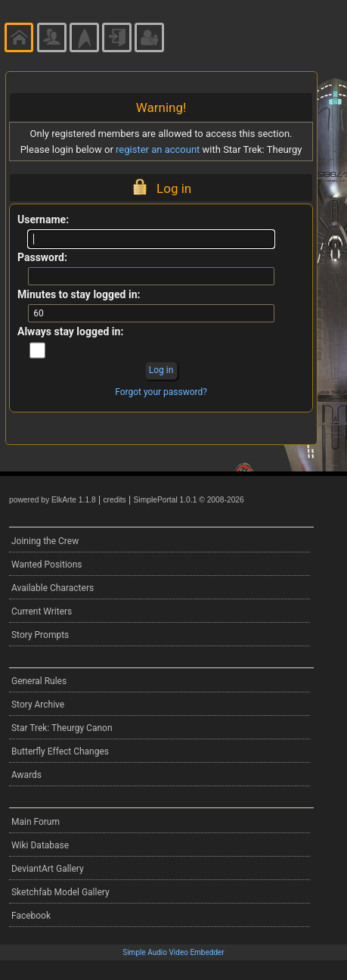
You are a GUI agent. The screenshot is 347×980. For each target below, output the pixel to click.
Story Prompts (40, 635)
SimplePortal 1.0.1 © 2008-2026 (189, 500)
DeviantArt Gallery (48, 869)
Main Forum (36, 822)
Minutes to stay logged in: (79, 294)
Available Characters (53, 588)
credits (114, 500)
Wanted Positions (46, 565)
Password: (42, 257)
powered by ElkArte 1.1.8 (53, 500)
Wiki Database (40, 845)
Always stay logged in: (70, 331)
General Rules (39, 681)
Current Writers (42, 611)
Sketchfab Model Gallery (60, 892)
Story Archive (38, 705)
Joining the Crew (45, 541)
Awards (26, 775)
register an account (158, 149)
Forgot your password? (161, 392)
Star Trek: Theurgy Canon (62, 728)
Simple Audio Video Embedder (173, 952)
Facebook (31, 916)
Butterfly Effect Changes (60, 751)
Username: (43, 219)
